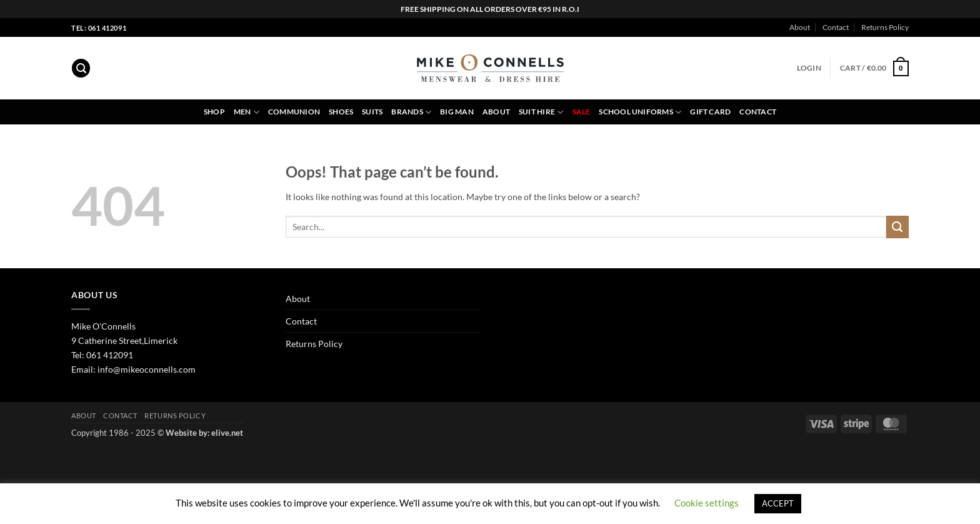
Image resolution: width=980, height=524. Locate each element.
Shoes (341, 112)
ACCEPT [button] (778, 503)
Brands (411, 112)
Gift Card (710, 112)
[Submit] (897, 227)
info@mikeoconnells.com (147, 369)
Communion (294, 112)
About (800, 27)
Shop (214, 112)
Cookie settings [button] (707, 503)
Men (247, 112)
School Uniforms (640, 112)
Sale (582, 112)
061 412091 (110, 355)
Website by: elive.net (204, 433)
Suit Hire (541, 112)
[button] (81, 68)
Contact (836, 27)
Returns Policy (885, 27)
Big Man (457, 112)
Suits (372, 112)
